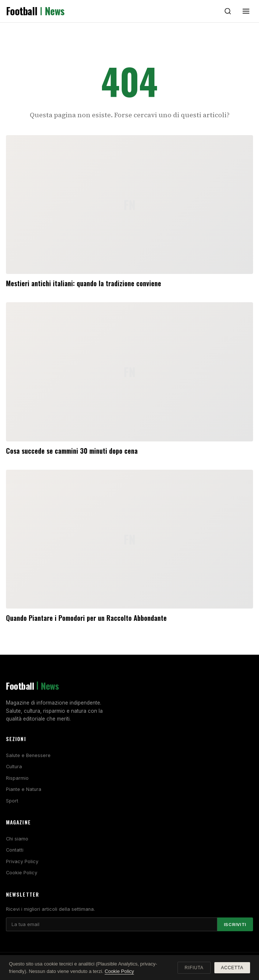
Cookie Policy (22, 873)
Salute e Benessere (28, 755)
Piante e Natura (24, 789)
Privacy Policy (22, 861)
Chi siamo (17, 839)
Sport (12, 801)
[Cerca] (228, 11)
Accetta (232, 968)
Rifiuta (194, 968)
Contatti (15, 850)
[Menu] (246, 11)
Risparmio (17, 778)
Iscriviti (235, 925)
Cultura (14, 767)
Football (35, 11)
